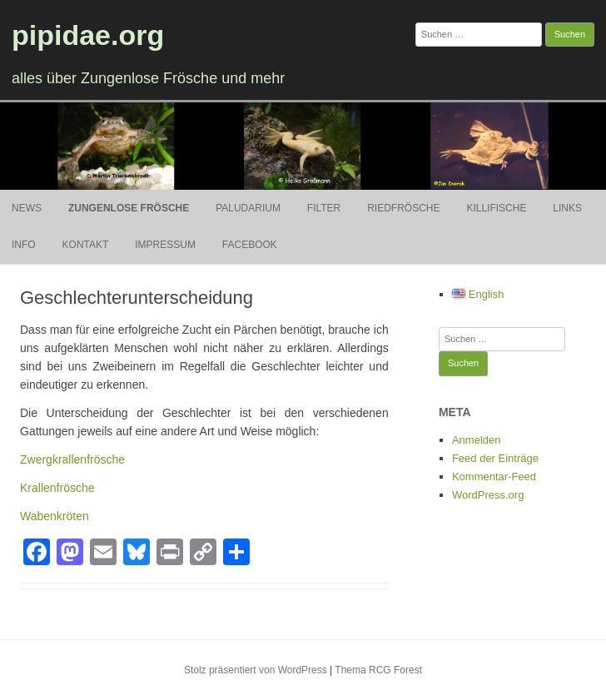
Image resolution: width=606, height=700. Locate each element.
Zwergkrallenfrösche (72, 459)
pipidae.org (88, 35)
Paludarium (248, 208)
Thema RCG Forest (378, 670)
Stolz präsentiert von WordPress (256, 670)
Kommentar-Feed (494, 477)
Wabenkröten (55, 516)
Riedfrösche (403, 208)
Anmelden (477, 440)
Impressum (165, 245)
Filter (324, 208)
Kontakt (86, 245)
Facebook (250, 245)
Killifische (496, 208)
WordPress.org (488, 495)
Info (24, 245)
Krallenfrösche (57, 488)
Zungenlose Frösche (129, 208)
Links (567, 208)
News (27, 208)
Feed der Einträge (495, 458)
